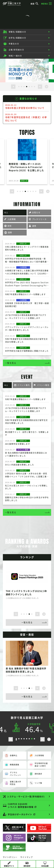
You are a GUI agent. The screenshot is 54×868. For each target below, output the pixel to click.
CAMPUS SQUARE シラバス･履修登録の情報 (21, 805)
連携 (34, 226)
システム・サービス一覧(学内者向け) (26, 796)
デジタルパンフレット (13, 774)
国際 (10, 232)
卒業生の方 (14, 44)
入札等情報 (37, 755)
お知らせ (36, 212)
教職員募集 (12, 765)
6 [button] (32, 87)
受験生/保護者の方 (17, 32)
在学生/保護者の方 (17, 38)
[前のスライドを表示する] (13, 87)
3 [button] (24, 87)
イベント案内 (23, 385)
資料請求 (36, 774)
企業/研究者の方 (16, 50)
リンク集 (36, 783)
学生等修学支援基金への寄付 (38, 765)
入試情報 (12, 219)
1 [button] (19, 87)
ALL (6, 212)
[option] (27, 70)
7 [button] (34, 87)
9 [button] (16, 740)
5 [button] (29, 87)
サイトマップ (26, 857)
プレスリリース (39, 219)
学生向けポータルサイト (20, 814)
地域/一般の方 (15, 56)
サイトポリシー (10, 857)
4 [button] (27, 87)
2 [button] (21, 87)
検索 (34, 4)
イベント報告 (43, 385)
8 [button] (36, 191)
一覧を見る (11, 363)
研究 (10, 226)
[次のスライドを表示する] (40, 87)
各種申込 (11, 755)
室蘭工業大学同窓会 (13, 783)
